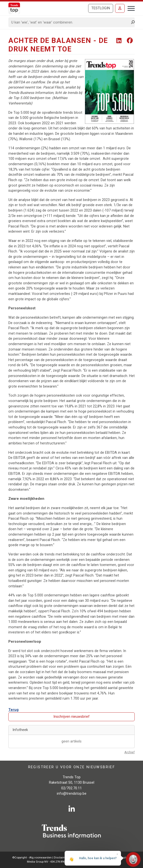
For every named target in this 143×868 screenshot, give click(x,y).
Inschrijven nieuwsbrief (71, 717)
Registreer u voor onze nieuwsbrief (72, 767)
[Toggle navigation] (130, 8)
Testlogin (101, 8)
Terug (13, 710)
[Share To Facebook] (130, 41)
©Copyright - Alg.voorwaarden (32, 857)
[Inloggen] (120, 8)
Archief (130, 752)
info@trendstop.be (72, 794)
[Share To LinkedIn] (120, 41)
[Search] (70, 22)
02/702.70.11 (71, 788)
